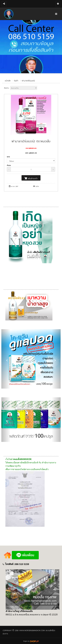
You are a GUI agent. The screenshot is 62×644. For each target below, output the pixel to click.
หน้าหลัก (8, 81)
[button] (6, 359)
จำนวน (9, 165)
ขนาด (8, 157)
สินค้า (16, 81)
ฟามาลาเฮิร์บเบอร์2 (28, 81)
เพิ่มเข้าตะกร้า (31, 178)
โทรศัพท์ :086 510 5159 (17, 564)
